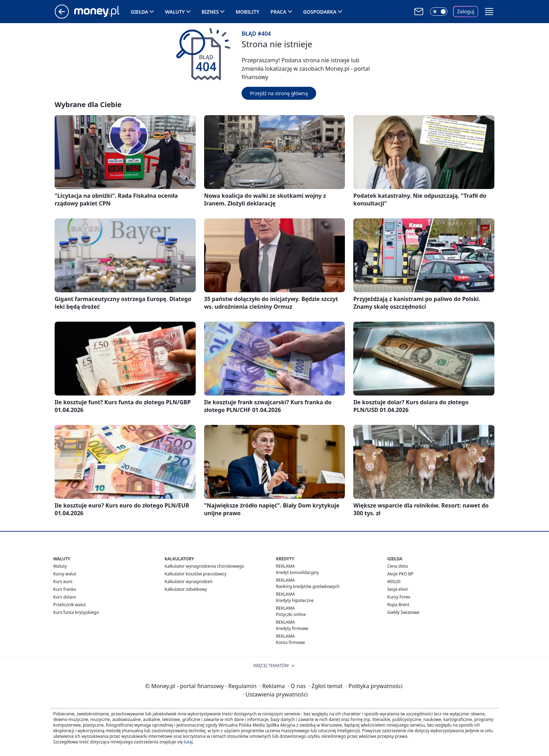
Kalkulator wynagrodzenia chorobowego (204, 566)
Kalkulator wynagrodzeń (189, 582)
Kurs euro (63, 582)
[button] (489, 12)
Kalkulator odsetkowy (186, 589)
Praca (279, 12)
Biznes (210, 12)
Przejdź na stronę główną (279, 93)
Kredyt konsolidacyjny (297, 572)
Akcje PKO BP (400, 574)
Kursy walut (65, 574)
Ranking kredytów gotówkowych (308, 586)
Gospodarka (320, 12)
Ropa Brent (398, 605)
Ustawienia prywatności (275, 694)
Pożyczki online (291, 614)
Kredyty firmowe (292, 628)
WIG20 (394, 582)
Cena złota (398, 566)
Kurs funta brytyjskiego (76, 612)
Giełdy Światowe (403, 612)
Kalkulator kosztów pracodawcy (196, 574)
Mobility (248, 12)
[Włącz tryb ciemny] (439, 12)
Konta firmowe (290, 642)
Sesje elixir (398, 589)
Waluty (175, 12)
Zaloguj (466, 11)
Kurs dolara (65, 597)
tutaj (188, 742)
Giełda (139, 12)
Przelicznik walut (70, 605)
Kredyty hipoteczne (295, 600)
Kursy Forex (399, 597)
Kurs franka (65, 589)
